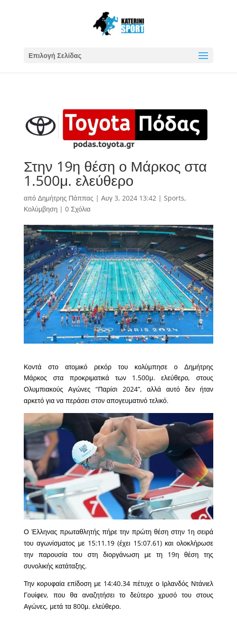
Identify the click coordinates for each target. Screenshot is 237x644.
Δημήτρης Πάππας (65, 198)
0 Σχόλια (78, 209)
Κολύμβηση (41, 209)
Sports (174, 198)
